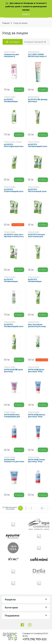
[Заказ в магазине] (35, 42)
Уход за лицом (10, 52)
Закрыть (26, 14)
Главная (6, 23)
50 (42, 508)
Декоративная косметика (34, 98)
